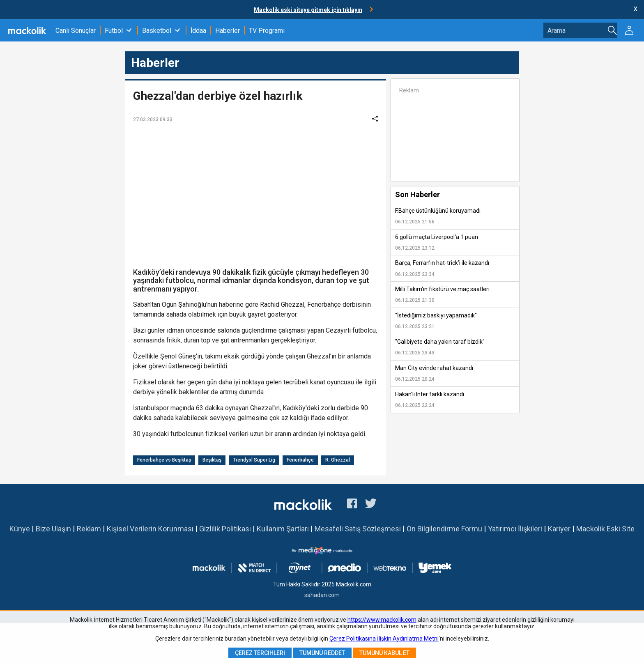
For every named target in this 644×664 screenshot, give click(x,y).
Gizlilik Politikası (225, 529)
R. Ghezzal (338, 460)
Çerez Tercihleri (260, 653)
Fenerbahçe (300, 460)
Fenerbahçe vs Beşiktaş (164, 460)
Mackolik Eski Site (605, 529)
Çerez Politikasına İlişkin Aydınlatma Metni (384, 639)
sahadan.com (322, 595)
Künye (20, 529)
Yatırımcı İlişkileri (515, 529)
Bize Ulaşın (53, 529)
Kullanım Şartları (283, 529)
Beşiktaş (212, 460)
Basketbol (157, 31)
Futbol (114, 31)
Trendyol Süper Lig (254, 460)
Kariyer (559, 529)
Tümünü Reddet (322, 653)
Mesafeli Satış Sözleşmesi (358, 529)
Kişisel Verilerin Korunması (150, 529)
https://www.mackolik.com (382, 620)
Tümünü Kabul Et (384, 653)
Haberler (228, 31)
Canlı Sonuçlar (76, 31)
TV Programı (267, 31)
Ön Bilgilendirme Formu (444, 529)
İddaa (198, 31)
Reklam (89, 529)
